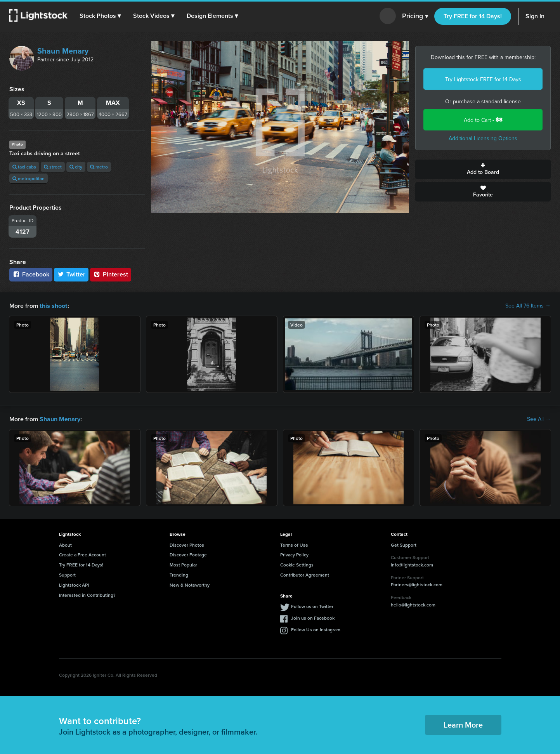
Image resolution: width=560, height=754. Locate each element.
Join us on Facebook (313, 617)
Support (67, 574)
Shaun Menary (63, 51)
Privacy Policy (294, 554)
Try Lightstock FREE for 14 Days (483, 79)
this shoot (53, 305)
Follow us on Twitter (312, 605)
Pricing (415, 16)
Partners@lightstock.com (417, 584)
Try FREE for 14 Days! (473, 16)
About (65, 544)
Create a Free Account (82, 554)
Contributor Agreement (305, 574)
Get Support (404, 544)
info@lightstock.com (412, 564)
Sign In (535, 16)
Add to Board (483, 169)
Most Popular (183, 564)
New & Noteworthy (190, 584)
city (76, 167)
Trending (179, 574)
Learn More (463, 724)
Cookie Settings (297, 564)
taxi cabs (24, 167)
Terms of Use (294, 544)
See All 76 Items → (528, 306)
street (53, 167)
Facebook (31, 274)
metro (99, 167)
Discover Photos (187, 544)
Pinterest (111, 274)
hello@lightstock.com (413, 604)
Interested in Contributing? (87, 594)
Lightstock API (74, 584)
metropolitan (29, 178)
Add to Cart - (483, 120)
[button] (101, 16)
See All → (539, 419)
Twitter (71, 274)
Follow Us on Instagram (316, 629)
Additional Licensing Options (483, 138)
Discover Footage (188, 554)
